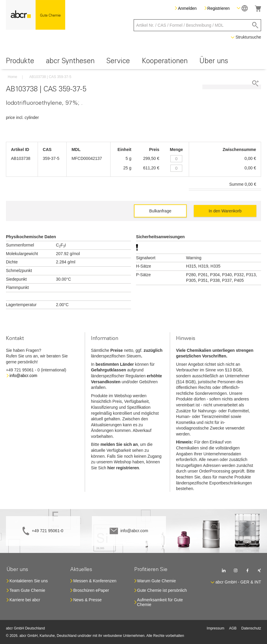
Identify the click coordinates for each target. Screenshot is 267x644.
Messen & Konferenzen (95, 581)
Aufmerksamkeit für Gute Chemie (160, 602)
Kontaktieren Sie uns (29, 581)
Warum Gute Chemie (157, 581)
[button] (242, 8)
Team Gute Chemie (27, 590)
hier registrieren (123, 468)
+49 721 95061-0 (47, 531)
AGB (233, 628)
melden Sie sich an (119, 444)
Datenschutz (251, 628)
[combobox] (198, 25)
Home (12, 77)
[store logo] (36, 15)
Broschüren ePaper (91, 590)
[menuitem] (20, 62)
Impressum (216, 628)
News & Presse (87, 600)
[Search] (255, 25)
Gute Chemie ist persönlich (162, 590)
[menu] (133, 62)
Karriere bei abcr (25, 600)
